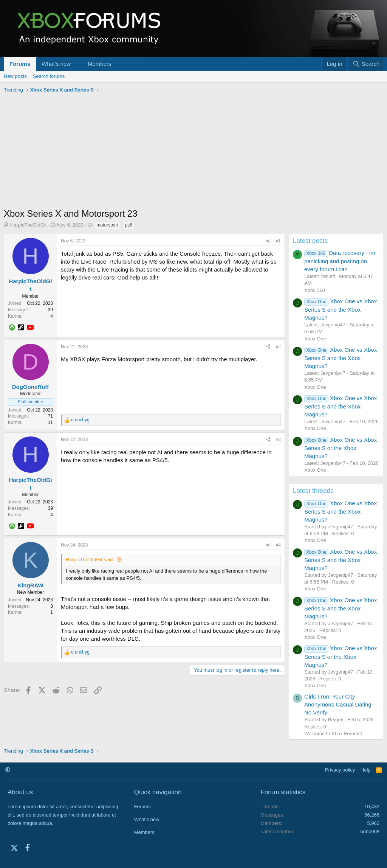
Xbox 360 (315, 290)
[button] (77, 64)
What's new (56, 64)
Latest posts (310, 241)
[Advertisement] (193, 152)
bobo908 (370, 832)
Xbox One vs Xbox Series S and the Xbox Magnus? (341, 309)
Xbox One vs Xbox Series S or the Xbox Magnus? (341, 448)
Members (100, 64)
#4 (278, 545)
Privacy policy (340, 770)
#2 (278, 347)
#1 (278, 241)
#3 (278, 439)
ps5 (129, 225)
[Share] (268, 241)
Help (366, 770)
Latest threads (313, 491)
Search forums (49, 76)
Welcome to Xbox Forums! (333, 734)
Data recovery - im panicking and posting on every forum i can (340, 261)
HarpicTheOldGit (29, 225)
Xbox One (315, 339)
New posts (15, 76)
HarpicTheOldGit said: (90, 560)
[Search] (366, 64)
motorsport (108, 225)
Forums (20, 64)
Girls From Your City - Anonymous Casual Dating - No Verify (340, 704)
